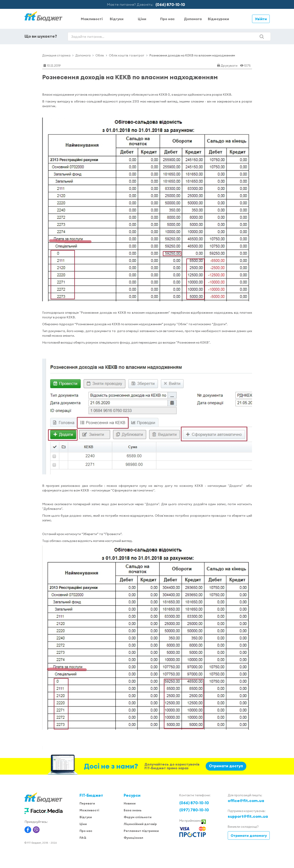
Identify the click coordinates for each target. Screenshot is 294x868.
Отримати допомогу (249, 835)
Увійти (261, 19)
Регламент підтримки (141, 831)
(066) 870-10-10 (170, 5)
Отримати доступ (226, 766)
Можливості (92, 19)
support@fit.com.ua (248, 816)
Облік (100, 55)
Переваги (87, 803)
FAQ (83, 838)
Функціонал (133, 838)
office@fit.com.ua (246, 801)
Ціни (142, 19)
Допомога (193, 19)
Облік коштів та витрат (127, 55)
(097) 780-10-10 (194, 810)
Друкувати (229, 66)
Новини (130, 803)
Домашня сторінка (56, 55)
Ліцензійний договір (140, 824)
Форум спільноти (138, 817)
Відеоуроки (218, 19)
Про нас (167, 19)
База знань (133, 810)
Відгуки (117, 19)
